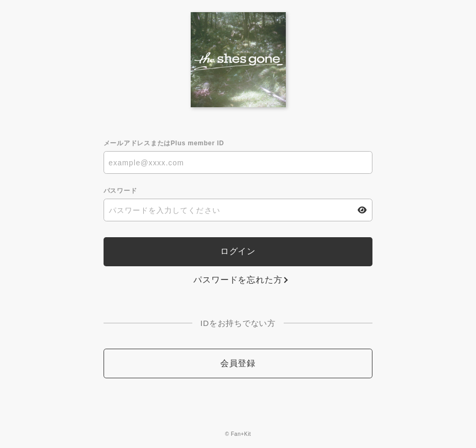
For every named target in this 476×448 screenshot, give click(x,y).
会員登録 (238, 363)
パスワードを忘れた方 (238, 280)
